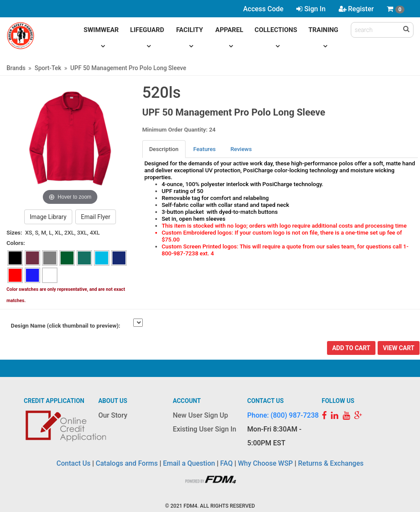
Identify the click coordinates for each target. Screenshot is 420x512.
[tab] (164, 149)
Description (164, 149)
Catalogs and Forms (127, 463)
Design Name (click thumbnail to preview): (66, 326)
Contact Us (74, 463)
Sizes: (14, 233)
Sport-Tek (48, 68)
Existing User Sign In (204, 429)
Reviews (241, 149)
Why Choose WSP (265, 463)
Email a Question (189, 463)
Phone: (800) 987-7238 (283, 415)
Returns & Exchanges (331, 463)
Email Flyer (96, 217)
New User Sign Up (200, 415)
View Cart (399, 348)
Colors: (16, 243)
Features (205, 149)
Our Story (113, 415)
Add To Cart (351, 348)
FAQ (226, 463)
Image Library (48, 217)
